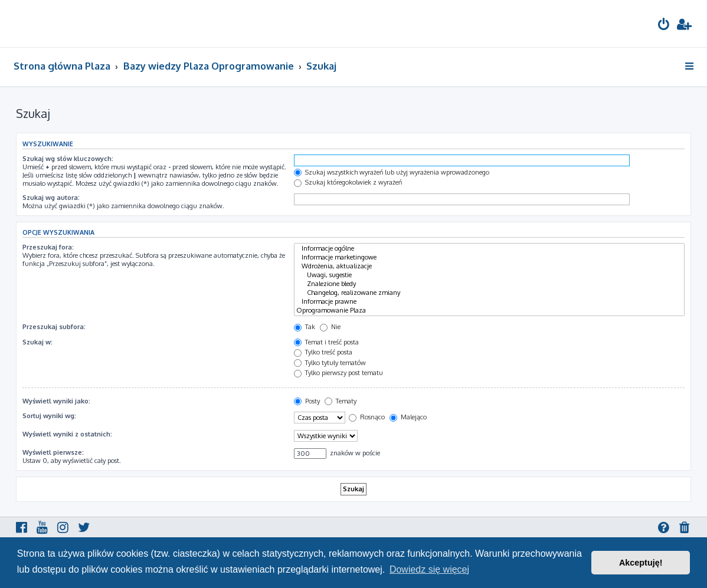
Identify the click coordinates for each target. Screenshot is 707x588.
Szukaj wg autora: (51, 198)
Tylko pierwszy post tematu (338, 373)
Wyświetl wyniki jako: (56, 401)
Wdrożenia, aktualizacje (489, 266)
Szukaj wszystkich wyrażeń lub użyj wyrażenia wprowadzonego (392, 172)
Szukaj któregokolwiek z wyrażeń (348, 182)
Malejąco (408, 417)
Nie (330, 327)
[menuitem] (664, 26)
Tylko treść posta (323, 352)
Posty (307, 401)
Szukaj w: (37, 342)
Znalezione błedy (489, 284)
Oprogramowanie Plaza (489, 311)
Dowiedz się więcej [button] (429, 569)
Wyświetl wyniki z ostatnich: (67, 434)
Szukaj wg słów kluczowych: (68, 159)
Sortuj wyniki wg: (49, 416)
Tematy (341, 401)
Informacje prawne (489, 302)
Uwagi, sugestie (489, 275)
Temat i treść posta (326, 342)
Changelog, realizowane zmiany (489, 293)
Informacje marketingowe (489, 257)
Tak (305, 327)
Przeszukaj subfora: (54, 327)
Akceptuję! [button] (641, 563)
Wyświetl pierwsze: (53, 452)
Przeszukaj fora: (48, 247)
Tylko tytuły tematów (330, 363)
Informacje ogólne (489, 249)
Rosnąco (367, 417)
